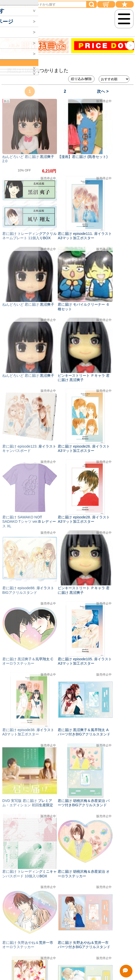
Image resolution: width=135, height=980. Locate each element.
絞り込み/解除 (81, 79)
